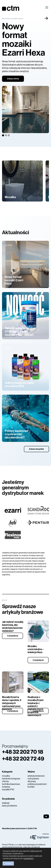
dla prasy (32, 781)
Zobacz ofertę (13, 79)
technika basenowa (11, 784)
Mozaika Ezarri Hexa (13, 19)
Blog (5, 600)
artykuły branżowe (36, 776)
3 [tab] (9, 135)
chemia (5, 781)
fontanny (6, 787)
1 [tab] (3, 135)
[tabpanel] (26, 75)
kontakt (31, 787)
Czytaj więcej (13, 636)
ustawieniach (29, 858)
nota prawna (33, 779)
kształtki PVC (8, 790)
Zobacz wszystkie (36, 449)
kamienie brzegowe (11, 779)
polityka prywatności (37, 784)
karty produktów (10, 806)
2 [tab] (6, 135)
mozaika (6, 776)
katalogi (6, 803)
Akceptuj (8, 863)
